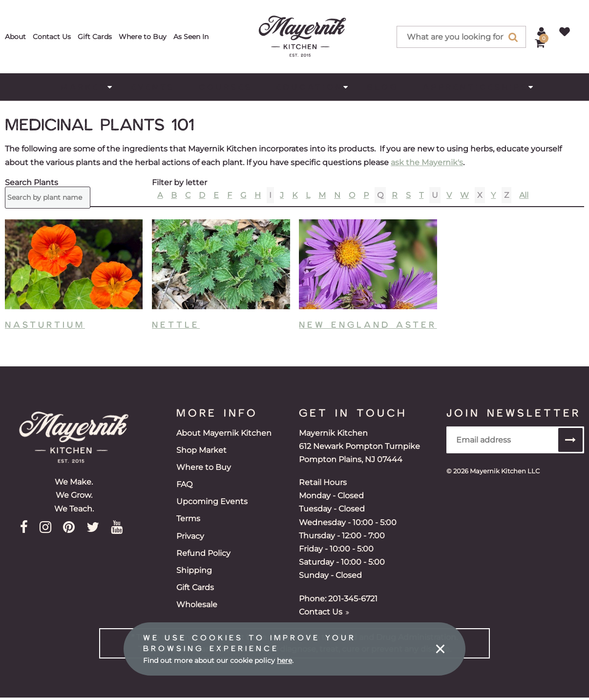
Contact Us (52, 37)
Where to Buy (143, 37)
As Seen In (191, 37)
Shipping (194, 570)
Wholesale (197, 605)
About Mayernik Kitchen (224, 433)
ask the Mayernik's (427, 162)
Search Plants (32, 183)
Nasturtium (45, 324)
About (15, 37)
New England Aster (368, 324)
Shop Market (201, 450)
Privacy (190, 536)
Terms (188, 519)
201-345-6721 (353, 599)
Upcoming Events (212, 501)
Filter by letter (179, 183)
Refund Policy (203, 553)
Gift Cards (95, 37)
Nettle (176, 324)
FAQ (184, 484)
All (524, 195)
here (284, 660)
